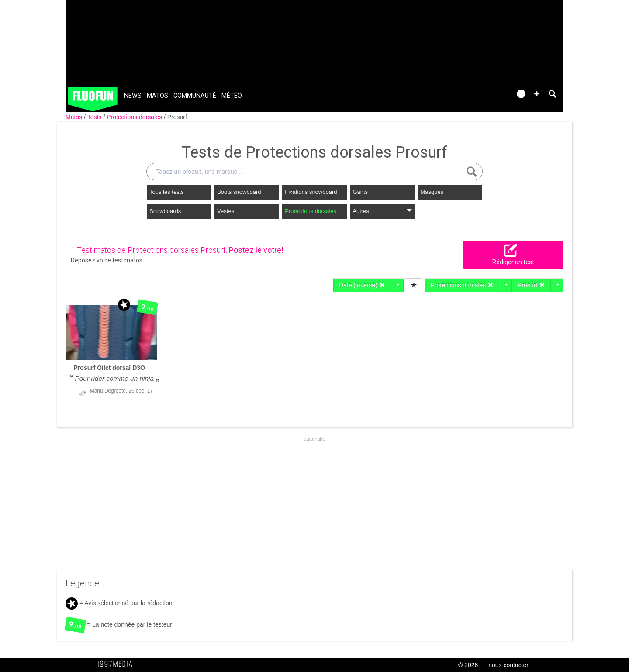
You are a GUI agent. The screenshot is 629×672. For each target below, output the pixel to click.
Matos (157, 96)
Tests (95, 117)
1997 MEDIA (118, 664)
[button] (537, 94)
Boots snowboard (239, 192)
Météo (232, 96)
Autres (382, 211)
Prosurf (177, 117)
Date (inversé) (362, 285)
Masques (432, 192)
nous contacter (508, 665)
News (133, 96)
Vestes (226, 211)
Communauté (195, 96)
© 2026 (468, 665)
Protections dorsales (135, 117)
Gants (360, 192)
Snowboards (165, 211)
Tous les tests (167, 192)
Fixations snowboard (311, 192)
